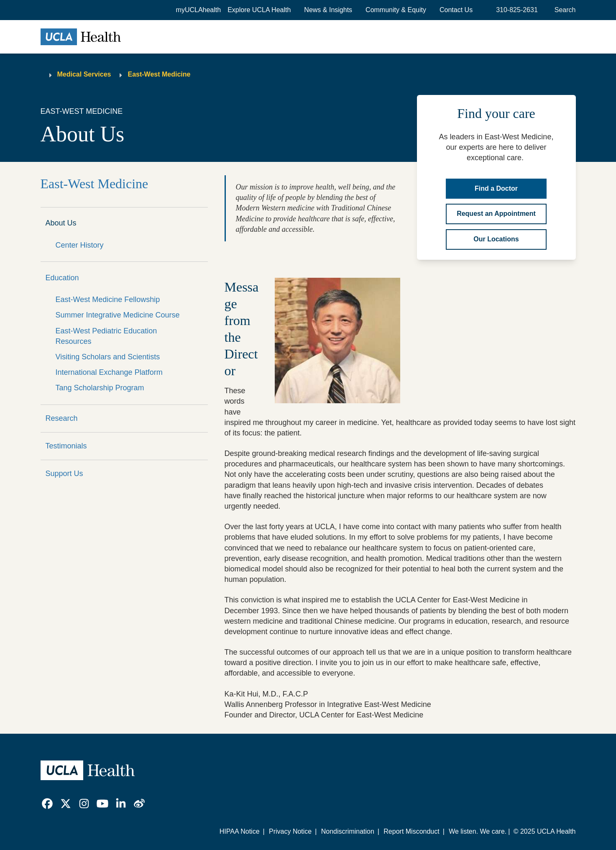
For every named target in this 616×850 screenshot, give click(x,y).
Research (62, 418)
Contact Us (456, 10)
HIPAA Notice (240, 831)
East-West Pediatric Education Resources (106, 336)
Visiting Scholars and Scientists (108, 357)
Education (62, 278)
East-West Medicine (159, 74)
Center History (80, 245)
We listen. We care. (478, 831)
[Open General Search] (564, 10)
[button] (259, 10)
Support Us (64, 474)
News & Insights (328, 10)
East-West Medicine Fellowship (108, 300)
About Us (61, 223)
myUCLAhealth (199, 10)
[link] (47, 804)
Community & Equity (396, 10)
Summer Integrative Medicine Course (118, 315)
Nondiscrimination (348, 831)
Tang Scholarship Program (100, 388)
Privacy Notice (290, 831)
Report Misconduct (411, 831)
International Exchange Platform (109, 372)
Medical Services (84, 74)
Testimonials (66, 446)
